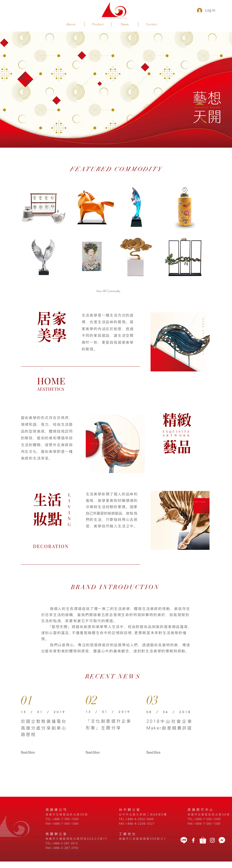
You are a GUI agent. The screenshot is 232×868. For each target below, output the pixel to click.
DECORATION (51, 546)
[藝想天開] (193, 840)
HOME (51, 381)
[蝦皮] (203, 840)
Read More (28, 752)
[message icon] (222, 840)
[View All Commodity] (108, 291)
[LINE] (184, 840)
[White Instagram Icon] (212, 840)
